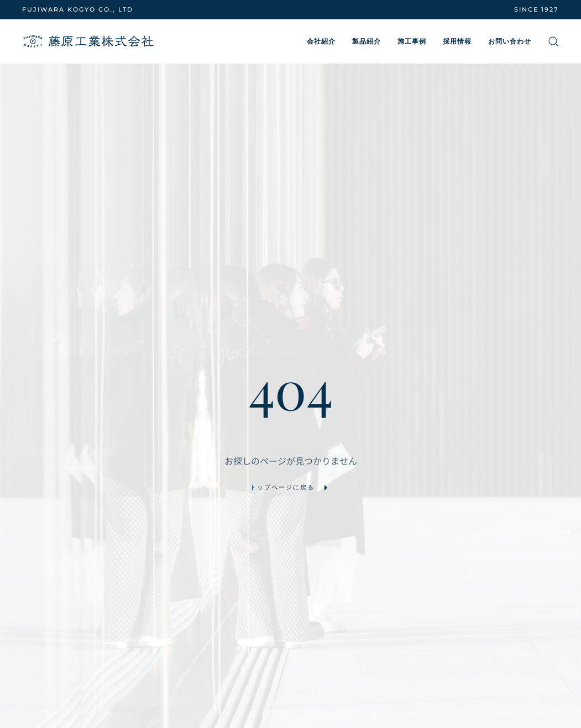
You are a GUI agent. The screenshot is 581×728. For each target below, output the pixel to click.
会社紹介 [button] (321, 41)
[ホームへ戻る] (88, 41)
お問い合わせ (510, 41)
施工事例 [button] (412, 41)
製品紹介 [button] (367, 41)
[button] (553, 41)
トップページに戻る (290, 488)
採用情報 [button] (457, 41)
